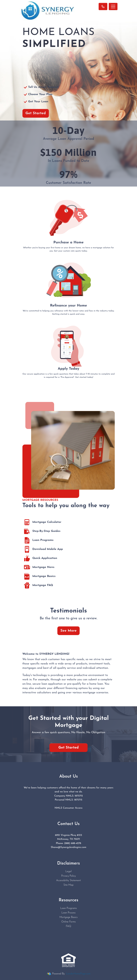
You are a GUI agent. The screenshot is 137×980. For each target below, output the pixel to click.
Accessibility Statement (68, 881)
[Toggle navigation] (113, 6)
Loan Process (69, 913)
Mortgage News (38, 567)
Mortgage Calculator (42, 522)
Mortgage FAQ (38, 585)
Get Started (36, 113)
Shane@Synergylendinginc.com (68, 847)
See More (69, 631)
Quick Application (40, 558)
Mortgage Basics (39, 576)
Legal (68, 871)
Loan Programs (38, 540)
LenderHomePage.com (78, 974)
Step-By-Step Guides (41, 531)
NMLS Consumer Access (68, 808)
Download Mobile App (43, 549)
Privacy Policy (68, 876)
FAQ (68, 926)
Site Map (68, 885)
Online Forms (68, 922)
